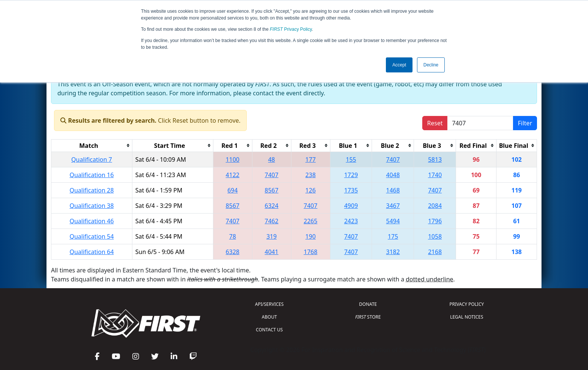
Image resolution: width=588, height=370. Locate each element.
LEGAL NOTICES (467, 317)
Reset (435, 123)
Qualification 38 (91, 206)
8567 (272, 190)
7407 (393, 159)
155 (351, 159)
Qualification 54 (91, 236)
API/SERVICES (269, 304)
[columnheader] (92, 145)
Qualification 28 (91, 190)
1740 (435, 175)
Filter (525, 123)
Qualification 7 (92, 159)
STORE (368, 317)
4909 (351, 206)
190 (310, 236)
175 (393, 236)
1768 (311, 252)
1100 (233, 159)
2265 (311, 221)
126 (310, 190)
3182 (393, 252)
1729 (351, 175)
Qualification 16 (91, 175)
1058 (435, 236)
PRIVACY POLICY (466, 304)
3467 (393, 206)
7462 (272, 221)
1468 (393, 190)
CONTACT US (269, 330)
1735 (351, 190)
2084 (435, 206)
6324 (272, 206)
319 (271, 236)
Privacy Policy (291, 29)
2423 (351, 221)
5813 (435, 159)
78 (232, 236)
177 (310, 159)
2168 (435, 252)
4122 (233, 175)
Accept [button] (399, 65)
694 (232, 190)
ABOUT (269, 317)
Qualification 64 (91, 252)
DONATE (368, 304)
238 (310, 175)
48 (271, 159)
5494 (393, 221)
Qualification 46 (91, 221)
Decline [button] (431, 65)
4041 (272, 252)
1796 (435, 221)
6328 (233, 252)
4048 (393, 175)
